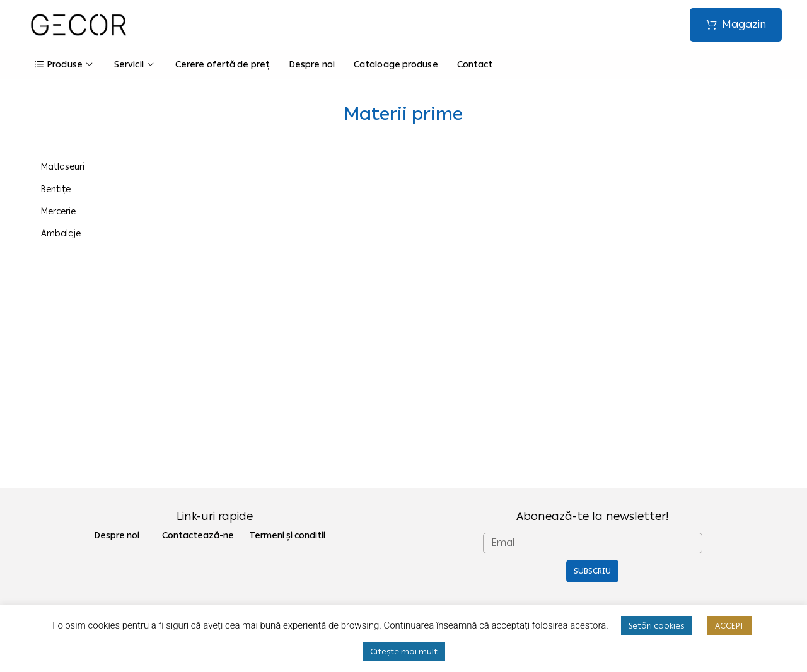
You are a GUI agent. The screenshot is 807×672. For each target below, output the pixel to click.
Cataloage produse (396, 65)
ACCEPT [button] (729, 626)
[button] (736, 25)
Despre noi (312, 65)
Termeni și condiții (287, 536)
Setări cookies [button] (656, 626)
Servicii (135, 65)
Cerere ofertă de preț (223, 65)
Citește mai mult (404, 652)
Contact (475, 65)
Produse (65, 65)
